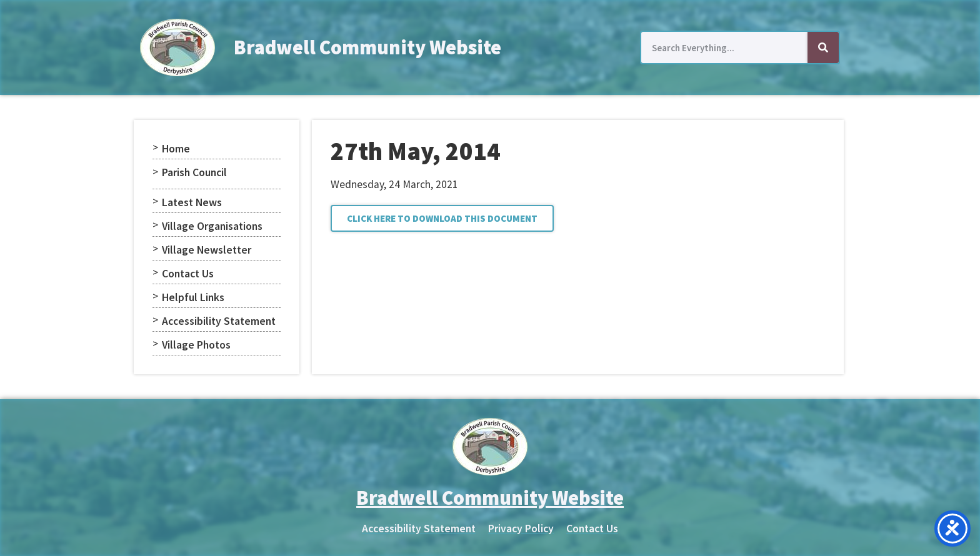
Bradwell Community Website (367, 47)
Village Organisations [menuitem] (212, 226)
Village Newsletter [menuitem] (207, 250)
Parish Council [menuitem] (194, 172)
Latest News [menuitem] (192, 202)
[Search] (823, 47)
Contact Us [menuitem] (188, 274)
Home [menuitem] (176, 149)
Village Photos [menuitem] (196, 345)
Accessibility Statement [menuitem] (219, 321)
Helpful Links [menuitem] (193, 297)
